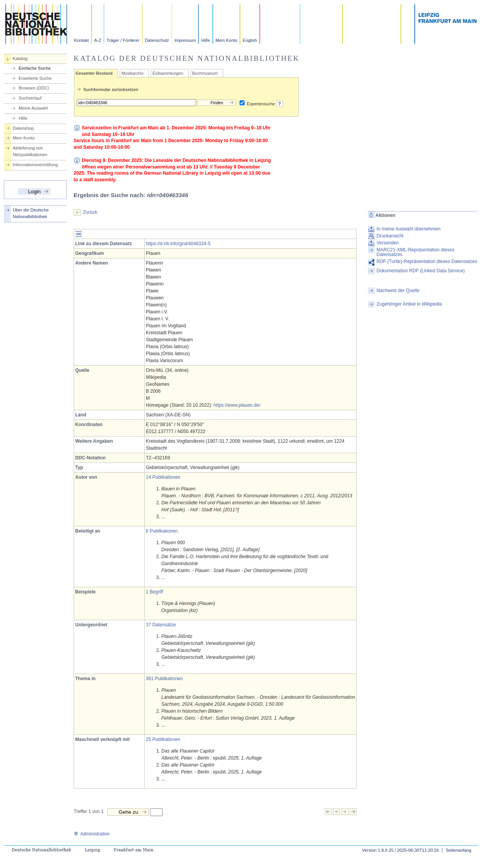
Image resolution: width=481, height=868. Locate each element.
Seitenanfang (459, 850)
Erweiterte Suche (35, 78)
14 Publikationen (163, 477)
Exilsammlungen (168, 73)
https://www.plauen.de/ (237, 405)
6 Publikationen (162, 531)
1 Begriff (154, 592)
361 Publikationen (164, 679)
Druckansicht (390, 236)
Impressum (185, 40)
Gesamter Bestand (94, 73)
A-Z (98, 40)
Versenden (388, 243)
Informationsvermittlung (35, 165)
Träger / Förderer (123, 40)
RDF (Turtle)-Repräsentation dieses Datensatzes (427, 261)
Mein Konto (227, 40)
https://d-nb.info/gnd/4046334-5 (178, 244)
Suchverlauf (30, 98)
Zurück (90, 212)
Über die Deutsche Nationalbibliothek (31, 213)
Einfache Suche (35, 68)
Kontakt (81, 40)
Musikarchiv (132, 73)
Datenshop (23, 128)
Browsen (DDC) (34, 88)
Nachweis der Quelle (398, 290)
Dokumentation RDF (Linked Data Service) (421, 271)
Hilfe (205, 40)
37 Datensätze (161, 625)
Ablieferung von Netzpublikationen (30, 151)
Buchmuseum (205, 73)
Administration (92, 834)
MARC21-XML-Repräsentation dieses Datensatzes (416, 252)
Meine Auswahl (33, 108)
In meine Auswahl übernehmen (409, 229)
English (250, 40)
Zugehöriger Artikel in (409, 304)
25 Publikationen (163, 739)
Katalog (20, 58)
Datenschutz (157, 40)
